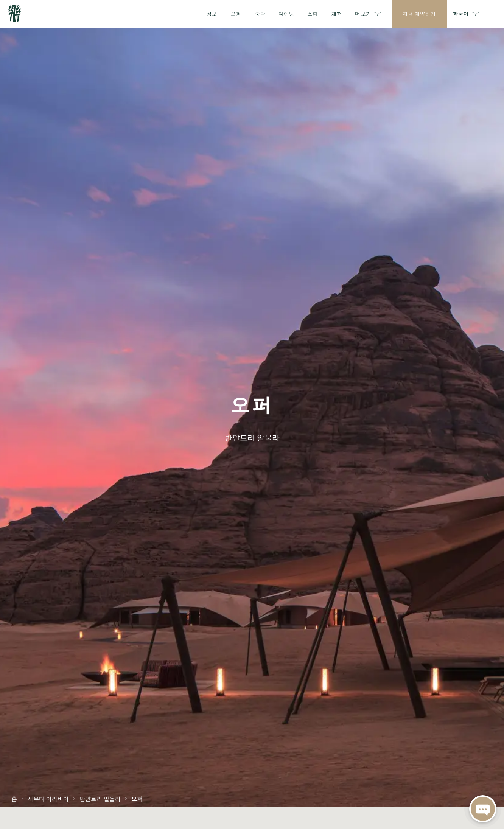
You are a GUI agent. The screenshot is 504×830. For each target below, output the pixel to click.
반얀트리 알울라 (100, 798)
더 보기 (378, 14)
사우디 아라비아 (48, 798)
